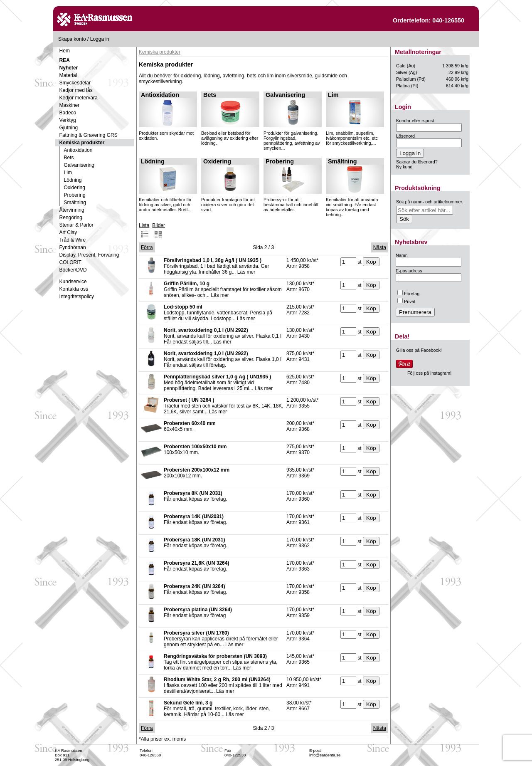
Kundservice (73, 282)
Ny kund (404, 167)
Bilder (159, 230)
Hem (65, 51)
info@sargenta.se (325, 755)
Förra (147, 247)
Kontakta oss (74, 289)
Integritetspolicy (77, 297)
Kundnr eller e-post (415, 121)
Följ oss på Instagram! (429, 373)
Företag (408, 294)
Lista (144, 230)
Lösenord (405, 136)
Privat (406, 301)
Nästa (380, 247)
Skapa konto (72, 39)
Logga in (100, 39)
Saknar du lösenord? (417, 162)
